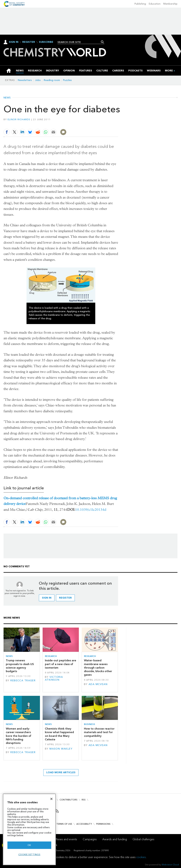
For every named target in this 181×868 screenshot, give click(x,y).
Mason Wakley (61, 749)
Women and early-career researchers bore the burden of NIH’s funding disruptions (19, 736)
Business (90, 724)
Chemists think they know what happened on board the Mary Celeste (59, 734)
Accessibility (84, 824)
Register (29, 42)
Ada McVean (98, 684)
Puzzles (67, 80)
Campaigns (90, 839)
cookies (141, 857)
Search (102, 42)
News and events (66, 839)
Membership (170, 4)
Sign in (47, 598)
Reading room (52, 80)
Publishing (140, 4)
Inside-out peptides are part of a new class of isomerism (61, 664)
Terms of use (64, 824)
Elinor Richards (19, 119)
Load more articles (61, 772)
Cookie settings (29, 854)
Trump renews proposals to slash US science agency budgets (20, 666)
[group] (169, 71)
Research (51, 656)
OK (29, 845)
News (7, 98)
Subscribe (46, 42)
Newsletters (25, 80)
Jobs (38, 80)
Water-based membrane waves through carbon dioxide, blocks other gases (98, 668)
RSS (84, 800)
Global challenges (143, 839)
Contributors (68, 800)
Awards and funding (115, 839)
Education (155, 4)
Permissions (103, 824)
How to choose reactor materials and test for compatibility (99, 732)
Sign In (14, 42)
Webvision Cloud (170, 865)
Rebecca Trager (23, 681)
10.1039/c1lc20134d (91, 510)
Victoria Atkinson (54, 678)
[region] (29, 829)
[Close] (51, 799)
